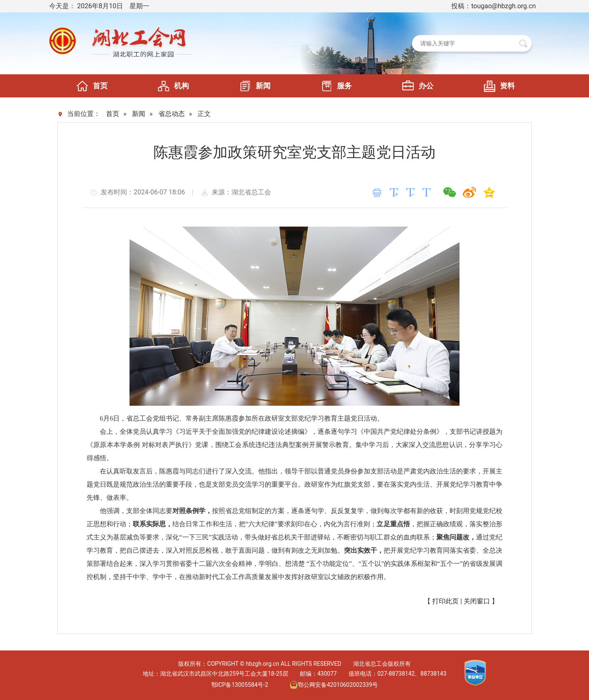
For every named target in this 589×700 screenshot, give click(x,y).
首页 (90, 86)
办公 (416, 86)
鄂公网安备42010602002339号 (334, 685)
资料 (497, 86)
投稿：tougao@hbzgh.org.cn (494, 6)
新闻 (253, 86)
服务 (334, 86)
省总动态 (172, 114)
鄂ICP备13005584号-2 (240, 685)
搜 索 (523, 44)
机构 (171, 86)
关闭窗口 (477, 601)
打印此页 (445, 601)
